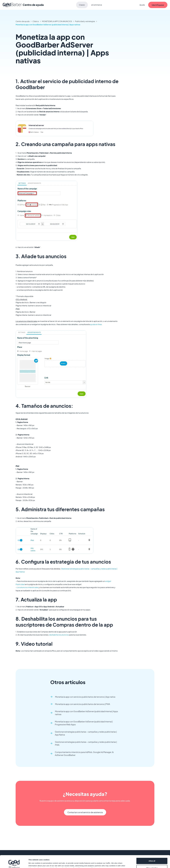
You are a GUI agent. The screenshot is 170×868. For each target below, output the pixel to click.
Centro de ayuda (23, 21)
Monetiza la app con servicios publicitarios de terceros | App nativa (85, 697)
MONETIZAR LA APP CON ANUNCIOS (57, 21)
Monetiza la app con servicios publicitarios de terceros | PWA (83, 704)
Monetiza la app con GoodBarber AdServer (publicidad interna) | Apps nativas (48, 25)
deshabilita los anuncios (59, 635)
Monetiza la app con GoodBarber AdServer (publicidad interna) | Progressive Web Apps (84, 723)
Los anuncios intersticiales (28, 587)
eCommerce (97, 5)
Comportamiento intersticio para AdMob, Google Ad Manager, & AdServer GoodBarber (84, 754)
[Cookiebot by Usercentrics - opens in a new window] (14, 864)
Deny (152, 862)
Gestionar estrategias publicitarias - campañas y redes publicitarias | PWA (86, 743)
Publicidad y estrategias (85, 21)
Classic (82, 5)
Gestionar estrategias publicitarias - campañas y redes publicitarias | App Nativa (86, 733)
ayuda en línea (96, 324)
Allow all (152, 848)
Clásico (36, 21)
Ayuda (142, 5)
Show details (114, 862)
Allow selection (152, 855)
